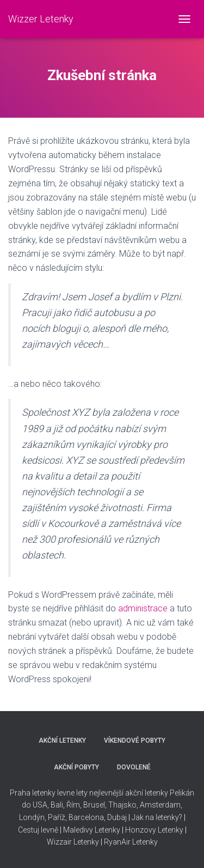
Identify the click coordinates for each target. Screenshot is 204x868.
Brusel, (94, 805)
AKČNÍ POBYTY (76, 767)
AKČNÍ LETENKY (62, 740)
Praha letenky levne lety (49, 793)
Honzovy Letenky (154, 830)
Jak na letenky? (157, 817)
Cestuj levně (38, 830)
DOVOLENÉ (134, 767)
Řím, (73, 805)
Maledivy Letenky (92, 830)
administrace (143, 608)
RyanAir (117, 842)
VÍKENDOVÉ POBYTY (135, 740)
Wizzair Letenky (73, 842)
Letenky (145, 842)
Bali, (57, 805)
